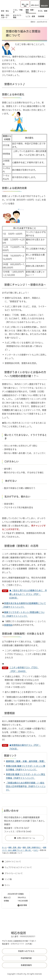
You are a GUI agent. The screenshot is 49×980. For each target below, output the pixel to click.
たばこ (36, 850)
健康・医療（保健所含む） (32, 847)
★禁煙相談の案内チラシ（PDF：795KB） (25, 747)
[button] (25, 4)
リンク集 (8, 879)
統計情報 (24, 905)
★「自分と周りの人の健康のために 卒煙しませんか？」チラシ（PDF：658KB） (28, 594)
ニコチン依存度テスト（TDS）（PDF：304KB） (24, 669)
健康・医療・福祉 (15, 847)
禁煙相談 (8, 625)
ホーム (4, 847)
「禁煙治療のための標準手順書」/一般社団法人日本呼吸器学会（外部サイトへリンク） (26, 786)
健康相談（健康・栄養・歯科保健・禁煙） (26, 761)
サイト (7, 885)
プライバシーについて (14, 873)
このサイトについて (13, 862)
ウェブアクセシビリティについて (18, 867)
